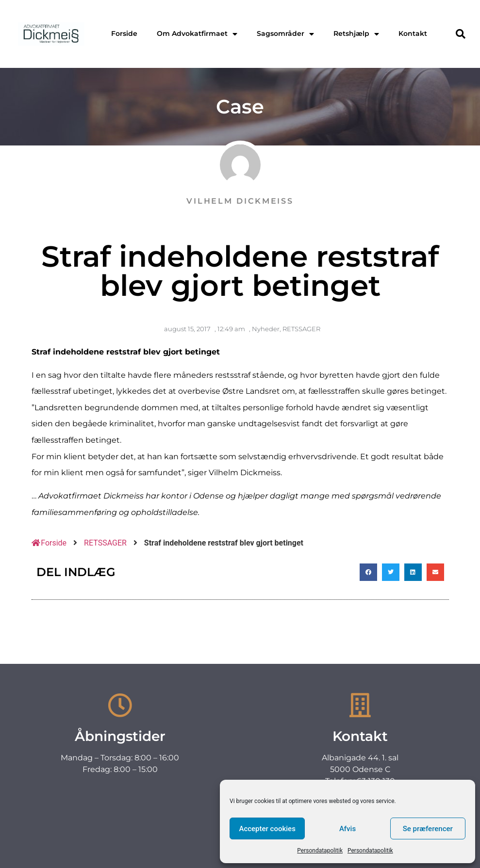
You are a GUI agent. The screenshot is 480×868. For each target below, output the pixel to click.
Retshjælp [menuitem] (356, 33)
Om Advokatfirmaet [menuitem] (197, 33)
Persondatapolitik (320, 851)
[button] (461, 34)
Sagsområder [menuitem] (285, 33)
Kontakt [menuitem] (413, 33)
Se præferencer (428, 829)
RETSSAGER (301, 329)
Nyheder (266, 329)
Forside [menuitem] (124, 33)
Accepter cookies (267, 829)
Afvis (348, 829)
